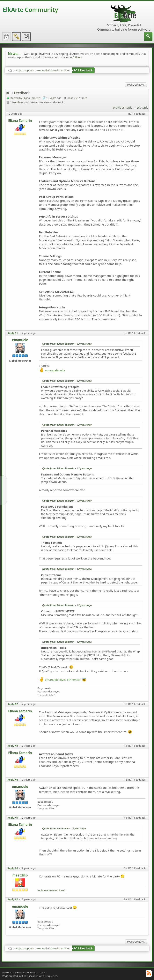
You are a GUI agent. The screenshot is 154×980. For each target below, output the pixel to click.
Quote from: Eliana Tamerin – (67, 344)
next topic (141, 107)
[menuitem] (148, 37)
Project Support (25, 70)
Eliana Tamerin (20, 121)
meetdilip (20, 875)
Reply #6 (13, 868)
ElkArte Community (30, 10)
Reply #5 (13, 818)
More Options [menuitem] (136, 85)
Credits (43, 972)
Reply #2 (13, 704)
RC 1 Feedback (83, 70)
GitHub (77, 57)
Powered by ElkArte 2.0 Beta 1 (20, 972)
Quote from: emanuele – (64, 828)
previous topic (123, 107)
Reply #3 (13, 746)
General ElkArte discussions (54, 70)
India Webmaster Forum (52, 890)
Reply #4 (13, 780)
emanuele (20, 340)
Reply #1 (13, 333)
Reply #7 (13, 899)
